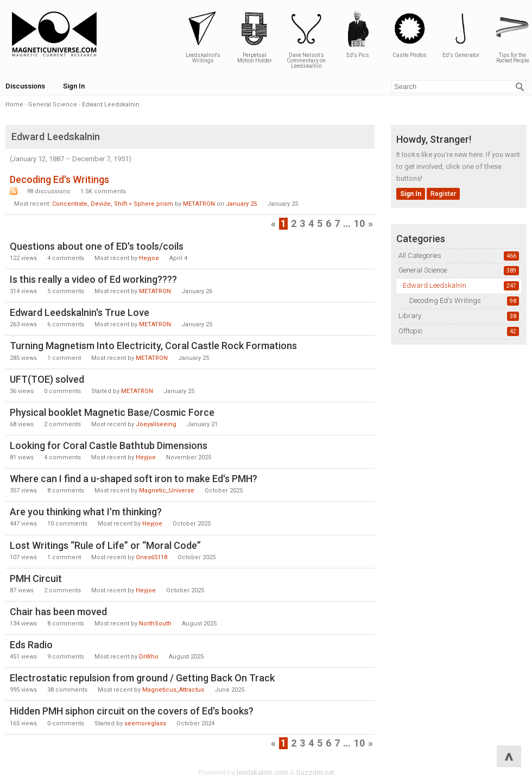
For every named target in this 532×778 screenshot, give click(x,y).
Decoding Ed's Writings (445, 301)
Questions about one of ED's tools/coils (97, 246)
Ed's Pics (358, 34)
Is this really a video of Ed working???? (93, 279)
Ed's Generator (461, 34)
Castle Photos (409, 34)
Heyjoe (149, 258)
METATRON (199, 204)
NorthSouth (155, 624)
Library (410, 316)
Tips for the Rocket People (512, 37)
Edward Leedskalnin (435, 285)
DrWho (149, 657)
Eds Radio (31, 645)
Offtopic (410, 331)
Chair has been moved (58, 612)
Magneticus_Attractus (173, 690)
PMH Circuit (36, 578)
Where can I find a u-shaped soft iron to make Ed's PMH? (134, 479)
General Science (423, 270)
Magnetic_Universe (167, 491)
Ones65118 (151, 557)
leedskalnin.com (262, 772)
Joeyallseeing (156, 424)
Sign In (74, 86)
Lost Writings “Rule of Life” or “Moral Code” (105, 545)
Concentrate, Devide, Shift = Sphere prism (113, 204)
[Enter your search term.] (459, 87)
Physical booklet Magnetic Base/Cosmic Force (112, 412)
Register (443, 194)
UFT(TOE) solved (47, 379)
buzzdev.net (315, 772)
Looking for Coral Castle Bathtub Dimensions (109, 445)
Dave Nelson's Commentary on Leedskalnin (306, 39)
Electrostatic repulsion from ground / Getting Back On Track (142, 678)
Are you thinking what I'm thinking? (86, 512)
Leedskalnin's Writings (203, 37)
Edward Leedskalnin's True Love (80, 312)
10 (359, 223)
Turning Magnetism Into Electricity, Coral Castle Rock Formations (153, 346)
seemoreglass (145, 723)
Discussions (25, 86)
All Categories (420, 255)
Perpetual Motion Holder (255, 37)
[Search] (520, 87)
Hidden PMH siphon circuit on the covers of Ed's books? (132, 711)
